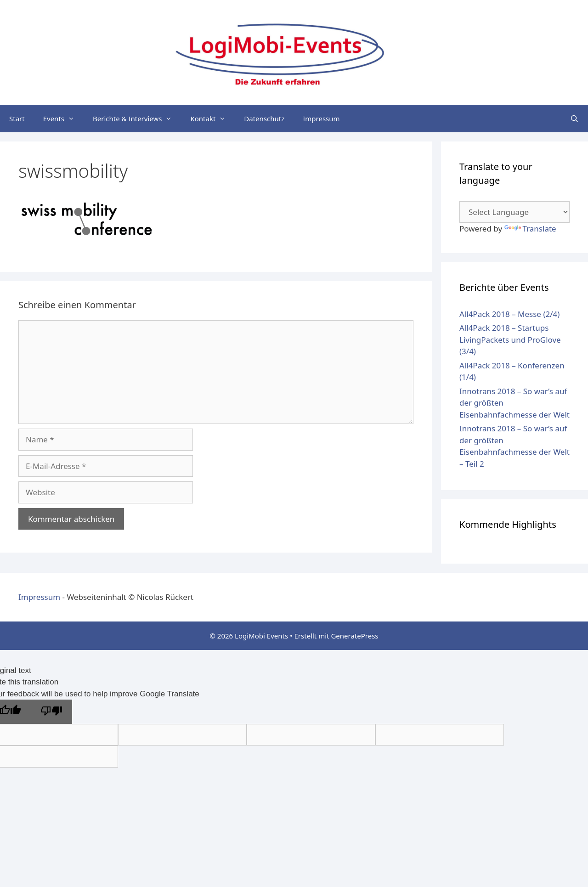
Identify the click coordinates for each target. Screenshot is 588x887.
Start (17, 119)
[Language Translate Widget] (514, 212)
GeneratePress (354, 636)
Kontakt (212, 119)
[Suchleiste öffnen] (574, 119)
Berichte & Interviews (137, 119)
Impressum (321, 119)
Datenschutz (264, 119)
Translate (530, 229)
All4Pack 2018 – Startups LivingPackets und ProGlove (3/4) (510, 339)
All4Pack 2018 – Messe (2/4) (509, 314)
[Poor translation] (51, 712)
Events (63, 119)
